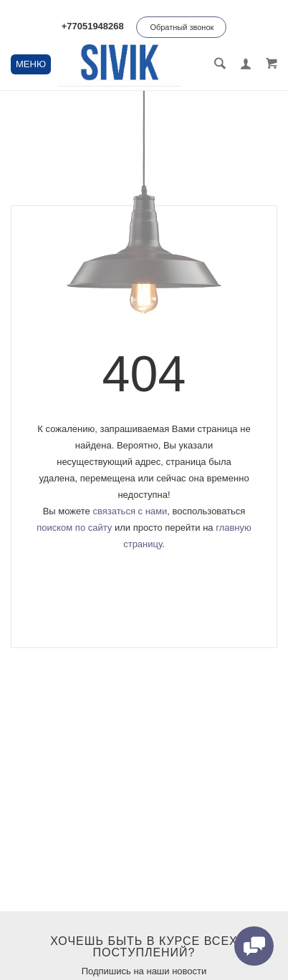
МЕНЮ (31, 64)
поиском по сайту (74, 528)
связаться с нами (130, 511)
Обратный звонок (182, 27)
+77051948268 (93, 26)
